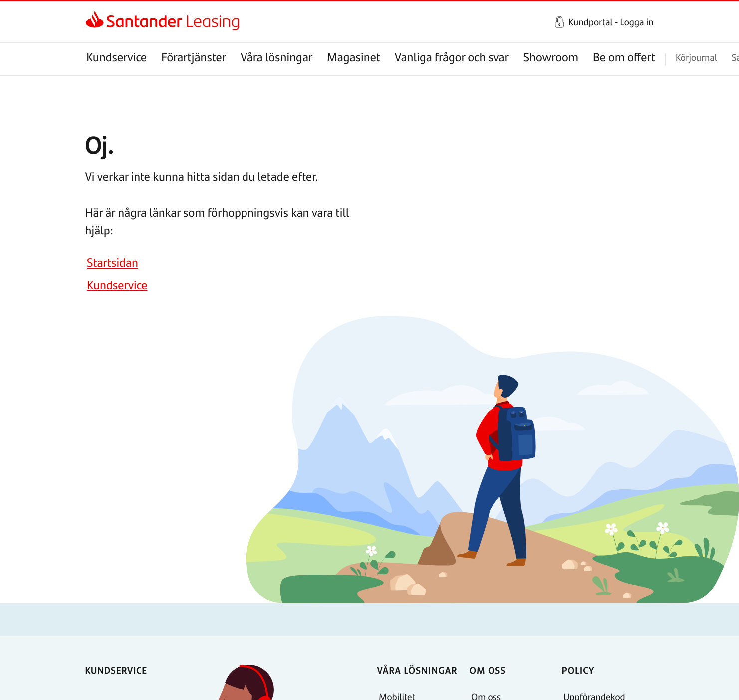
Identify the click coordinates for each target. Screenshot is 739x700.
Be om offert (624, 57)
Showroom (551, 57)
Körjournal (696, 57)
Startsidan (113, 263)
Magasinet (354, 57)
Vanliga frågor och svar (452, 57)
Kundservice (117, 57)
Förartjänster (194, 57)
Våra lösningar (276, 57)
